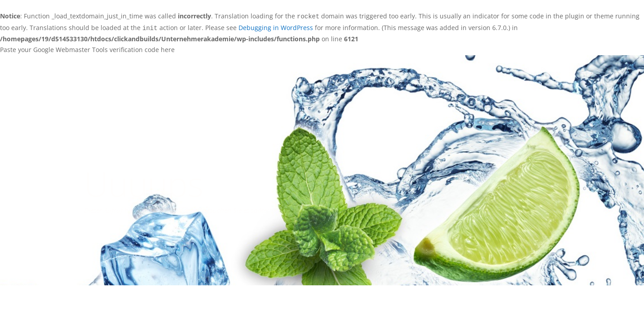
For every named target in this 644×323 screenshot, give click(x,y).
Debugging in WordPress (276, 28)
